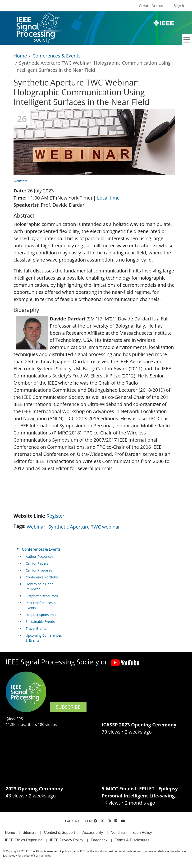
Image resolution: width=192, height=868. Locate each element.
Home (20, 56)
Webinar (36, 527)
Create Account (152, 6)
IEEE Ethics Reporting (24, 840)
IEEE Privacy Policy (67, 840)
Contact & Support (59, 832)
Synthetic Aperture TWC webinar (84, 527)
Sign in (180, 6)
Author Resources (40, 556)
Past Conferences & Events (41, 605)
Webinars (20, 181)
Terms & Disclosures (132, 840)
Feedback (99, 840)
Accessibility (93, 832)
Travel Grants (36, 628)
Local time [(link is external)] (110, 198)
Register (55, 516)
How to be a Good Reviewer (40, 587)
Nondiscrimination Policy (131, 832)
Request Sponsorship (42, 615)
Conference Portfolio (42, 577)
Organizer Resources (42, 596)
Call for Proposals (39, 570)
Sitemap (30, 832)
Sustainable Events (40, 622)
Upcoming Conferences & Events (44, 638)
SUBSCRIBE (68, 707)
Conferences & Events (57, 56)
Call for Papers (37, 563)
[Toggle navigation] (187, 40)
